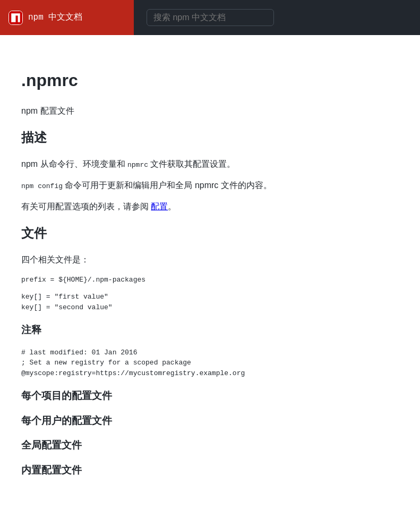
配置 (159, 206)
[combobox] (210, 18)
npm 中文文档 (55, 18)
